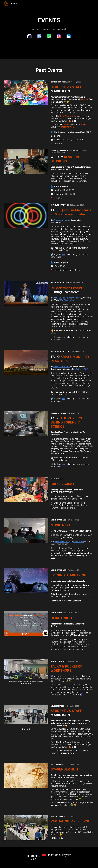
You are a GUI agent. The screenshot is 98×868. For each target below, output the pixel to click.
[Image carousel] (26, 672)
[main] (49, 23)
